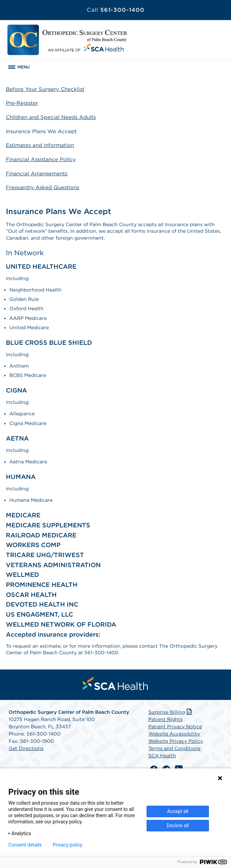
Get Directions (26, 748)
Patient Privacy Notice (175, 727)
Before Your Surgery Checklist (45, 89)
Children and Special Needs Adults (51, 117)
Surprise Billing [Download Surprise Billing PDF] (171, 712)
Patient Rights (165, 719)
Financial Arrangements (37, 174)
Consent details (25, 845)
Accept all (178, 811)
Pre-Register (22, 103)
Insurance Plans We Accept (41, 131)
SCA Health (162, 756)
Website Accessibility (174, 734)
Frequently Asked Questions (43, 187)
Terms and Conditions (174, 748)
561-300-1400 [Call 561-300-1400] (116, 10)
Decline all (178, 825)
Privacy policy (68, 845)
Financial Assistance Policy (41, 159)
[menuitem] (115, 683)
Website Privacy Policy (176, 741)
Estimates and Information (40, 145)
